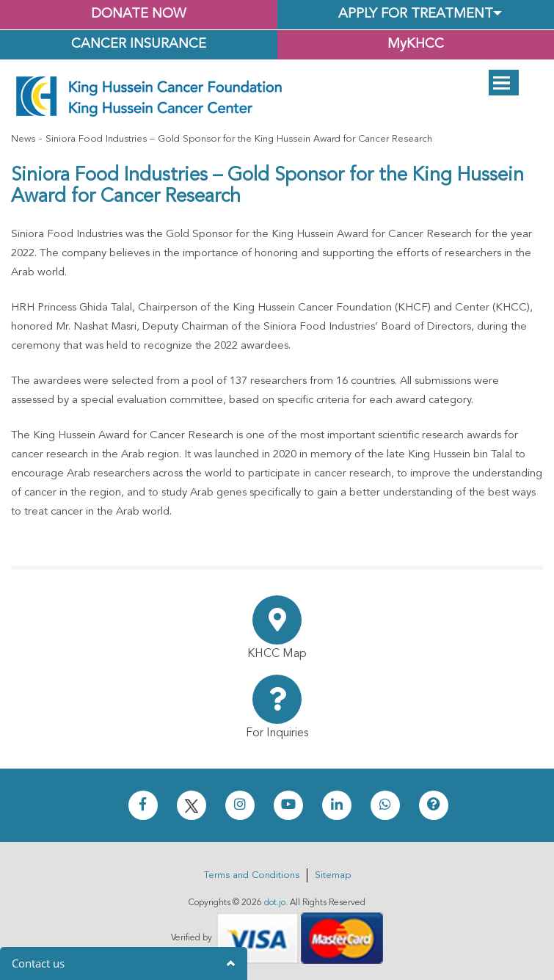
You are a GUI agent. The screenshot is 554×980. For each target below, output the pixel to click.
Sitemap (333, 875)
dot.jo (275, 903)
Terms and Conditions (252, 875)
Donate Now (138, 14)
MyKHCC (416, 44)
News (23, 139)
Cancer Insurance (139, 44)
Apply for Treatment (416, 14)
